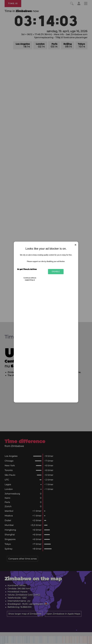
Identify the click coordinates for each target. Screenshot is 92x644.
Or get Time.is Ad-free (27, 269)
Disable (56, 272)
